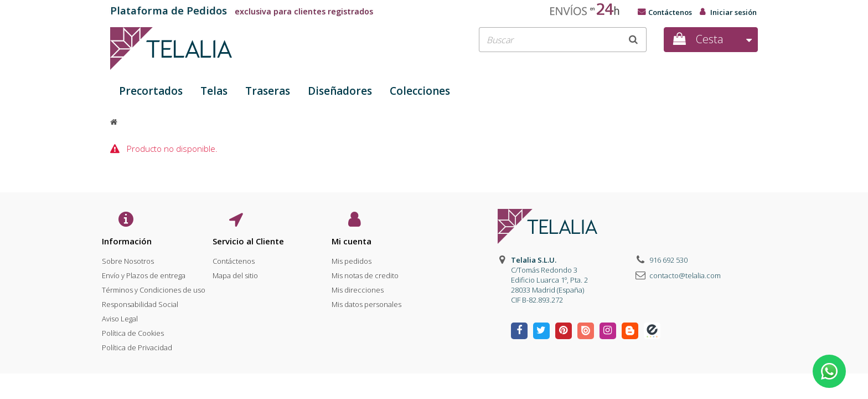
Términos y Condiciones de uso (154, 288)
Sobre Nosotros (128, 259)
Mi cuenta (352, 241)
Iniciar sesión (733, 12)
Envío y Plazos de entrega (144, 273)
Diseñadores (340, 91)
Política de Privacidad (137, 345)
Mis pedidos (352, 259)
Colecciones (420, 91)
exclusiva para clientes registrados (242, 11)
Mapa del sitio (235, 273)
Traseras (268, 91)
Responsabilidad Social (140, 302)
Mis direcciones (358, 288)
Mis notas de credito (365, 273)
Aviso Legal (120, 316)
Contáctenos (670, 12)
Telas (214, 91)
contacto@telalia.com (685, 275)
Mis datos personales (366, 302)
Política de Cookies (133, 331)
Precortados (151, 91)
